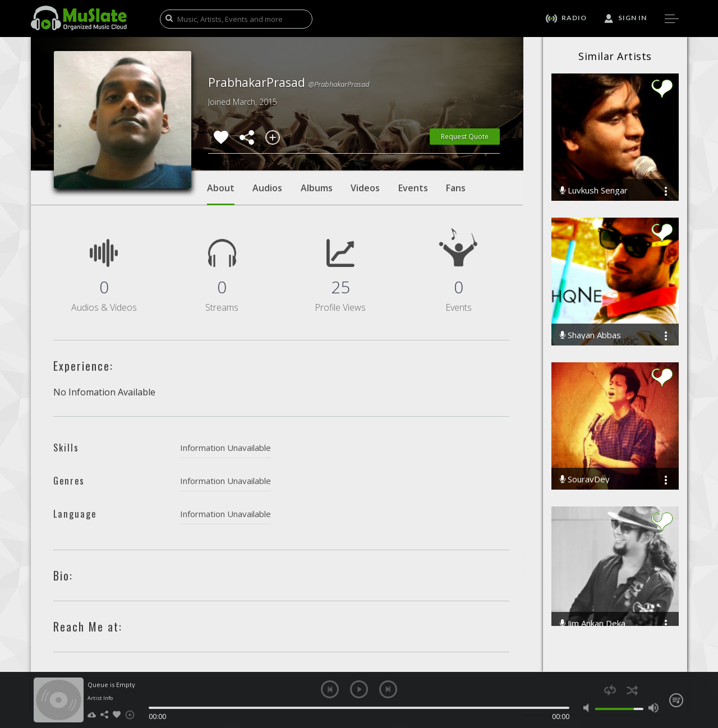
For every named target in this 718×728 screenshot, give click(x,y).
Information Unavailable (225, 448)
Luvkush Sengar (594, 190)
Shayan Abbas (590, 335)
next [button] (388, 689)
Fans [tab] (456, 188)
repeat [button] (610, 690)
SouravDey (585, 479)
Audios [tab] (267, 188)
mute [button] (589, 708)
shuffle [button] (632, 690)
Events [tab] (413, 188)
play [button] (359, 689)
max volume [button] (653, 708)
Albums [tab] (317, 188)
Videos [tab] (365, 188)
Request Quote (465, 137)
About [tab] (221, 193)
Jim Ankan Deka (593, 623)
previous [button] (330, 689)
